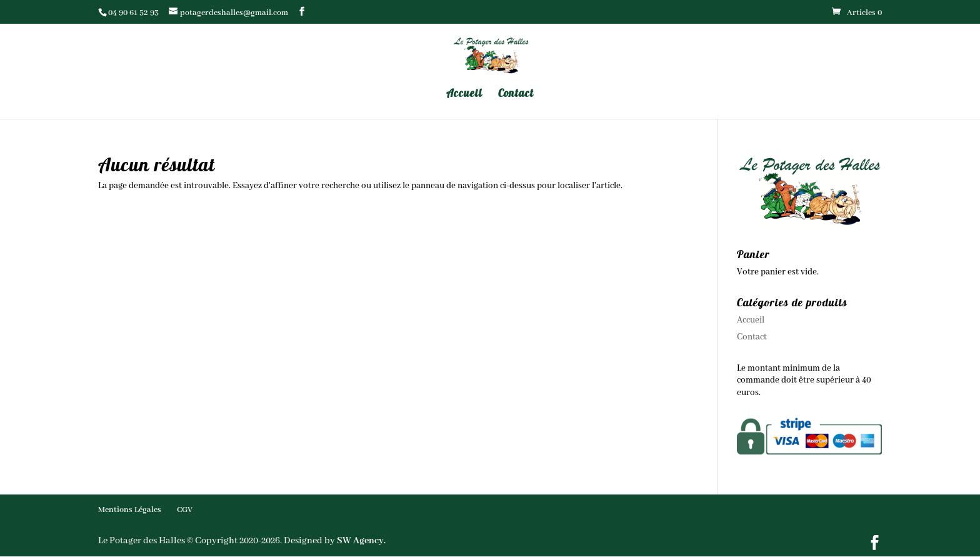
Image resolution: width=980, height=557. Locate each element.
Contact (516, 94)
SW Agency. (361, 541)
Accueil (464, 94)
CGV (185, 510)
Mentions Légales (130, 510)
